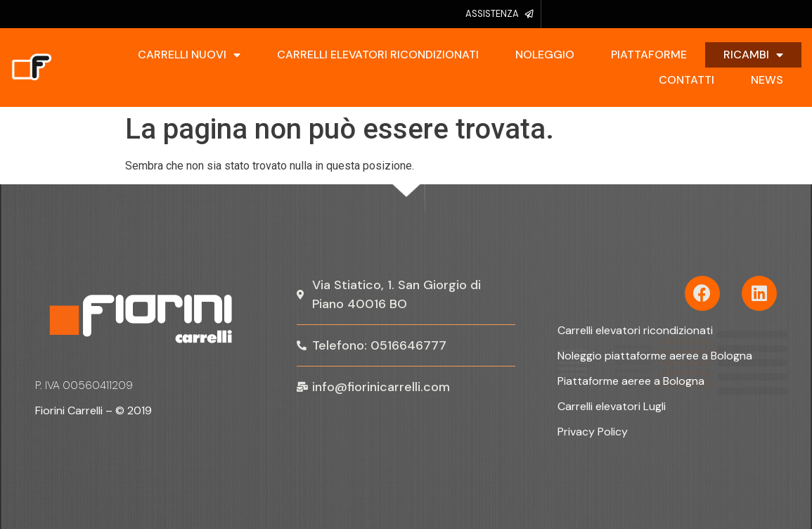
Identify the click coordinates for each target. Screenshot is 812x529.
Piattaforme (649, 55)
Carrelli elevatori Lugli (612, 406)
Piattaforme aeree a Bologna (631, 381)
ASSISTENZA (492, 14)
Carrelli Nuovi (189, 55)
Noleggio (545, 55)
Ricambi (753, 55)
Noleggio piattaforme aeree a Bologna (655, 356)
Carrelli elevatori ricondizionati (378, 55)
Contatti (687, 80)
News (767, 80)
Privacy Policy (593, 432)
